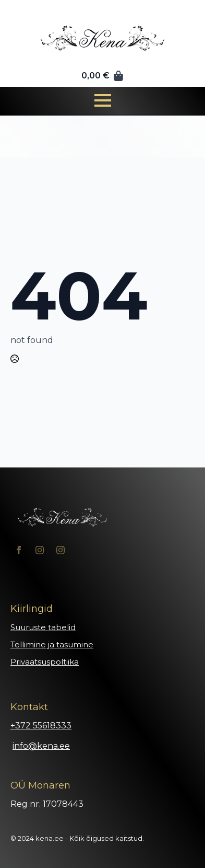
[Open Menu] (103, 100)
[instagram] (40, 550)
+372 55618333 (41, 726)
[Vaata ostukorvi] (103, 76)
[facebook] (19, 550)
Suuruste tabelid (43, 627)
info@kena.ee (41, 746)
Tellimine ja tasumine (52, 644)
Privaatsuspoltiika (45, 662)
